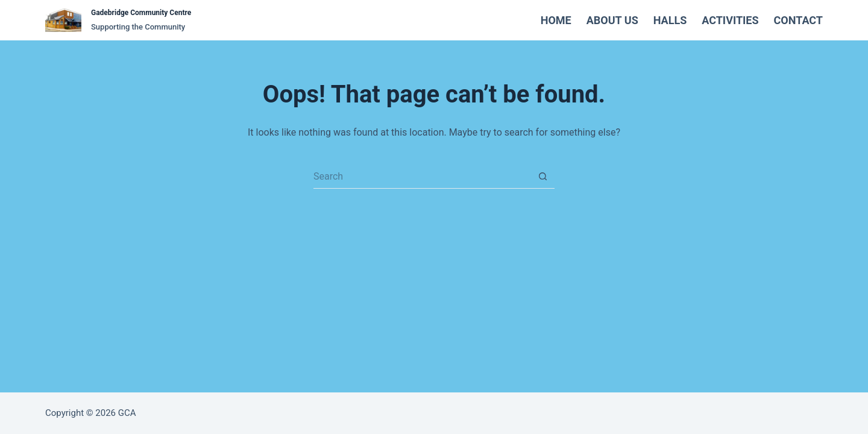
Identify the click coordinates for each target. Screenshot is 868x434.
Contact (798, 20)
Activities (730, 20)
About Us (612, 20)
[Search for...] (422, 177)
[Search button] (542, 177)
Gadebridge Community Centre (141, 13)
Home (556, 20)
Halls (670, 20)
